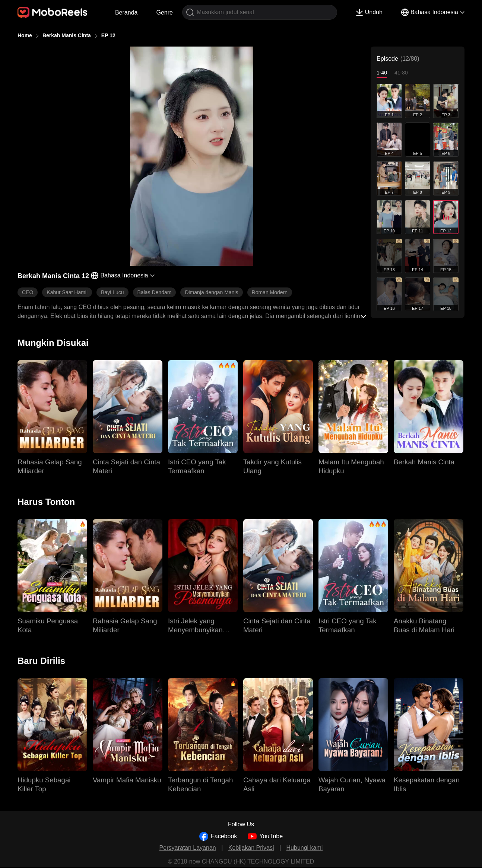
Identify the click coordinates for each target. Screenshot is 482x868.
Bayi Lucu (112, 292)
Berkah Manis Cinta (67, 35)
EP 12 (108, 35)
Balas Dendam (155, 292)
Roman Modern (270, 292)
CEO (28, 292)
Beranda (126, 12)
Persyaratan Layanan (188, 848)
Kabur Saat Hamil (67, 292)
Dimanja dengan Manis (211, 292)
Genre (164, 12)
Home (25, 35)
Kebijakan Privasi (251, 848)
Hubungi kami (305, 848)
